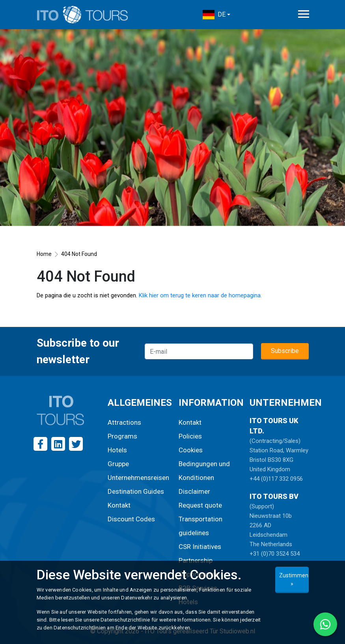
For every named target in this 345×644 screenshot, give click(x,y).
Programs (122, 436)
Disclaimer (194, 491)
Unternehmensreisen (138, 478)
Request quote (200, 505)
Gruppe (118, 464)
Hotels (117, 450)
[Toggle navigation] (304, 14)
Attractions (124, 422)
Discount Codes (131, 519)
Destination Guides (136, 491)
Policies (190, 436)
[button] (216, 15)
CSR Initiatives (200, 547)
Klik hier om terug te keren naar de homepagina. (200, 295)
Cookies (191, 450)
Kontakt (119, 505)
